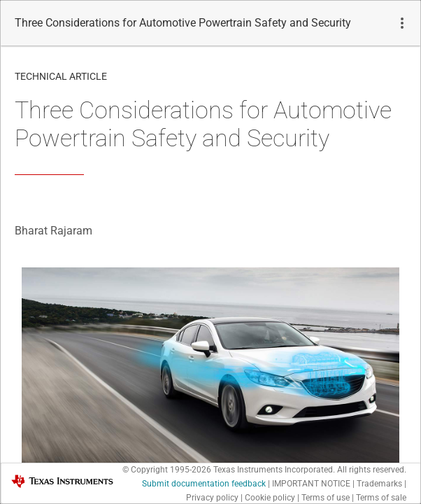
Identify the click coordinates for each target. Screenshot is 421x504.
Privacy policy (212, 498)
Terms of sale (381, 498)
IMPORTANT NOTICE (311, 484)
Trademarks (379, 484)
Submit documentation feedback (204, 484)
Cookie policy (270, 498)
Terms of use (326, 498)
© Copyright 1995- (167, 470)
